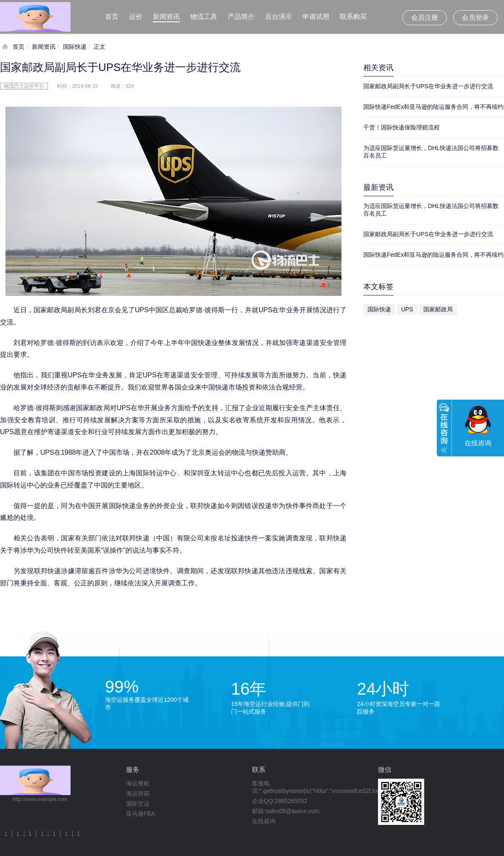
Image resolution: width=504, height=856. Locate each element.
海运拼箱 (138, 793)
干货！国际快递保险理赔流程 (402, 127)
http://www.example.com (40, 799)
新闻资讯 (166, 17)
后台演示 (278, 17)
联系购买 (353, 17)
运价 (136, 17)
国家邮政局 (438, 309)
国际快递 (75, 47)
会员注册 (425, 17)
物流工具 (204, 17)
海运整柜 (138, 783)
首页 (112, 17)
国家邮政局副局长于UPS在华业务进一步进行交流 (428, 86)
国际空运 (138, 803)
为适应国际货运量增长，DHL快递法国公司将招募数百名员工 (431, 152)
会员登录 (475, 17)
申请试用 (316, 17)
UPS (407, 309)
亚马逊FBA (140, 814)
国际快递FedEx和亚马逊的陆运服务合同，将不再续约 (433, 107)
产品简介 (241, 17)
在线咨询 (264, 821)
